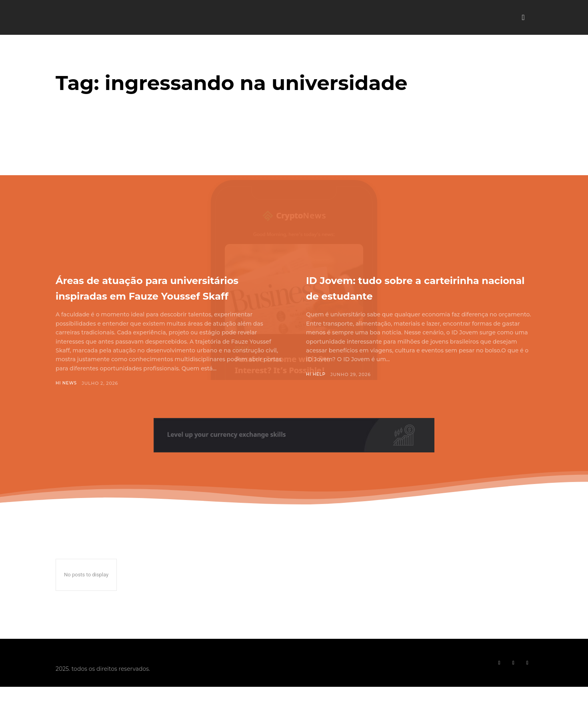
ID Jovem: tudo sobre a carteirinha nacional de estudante (388, 295)
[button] (523, 18)
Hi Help (316, 390)
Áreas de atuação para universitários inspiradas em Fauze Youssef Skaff (156, 295)
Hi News (67, 399)
